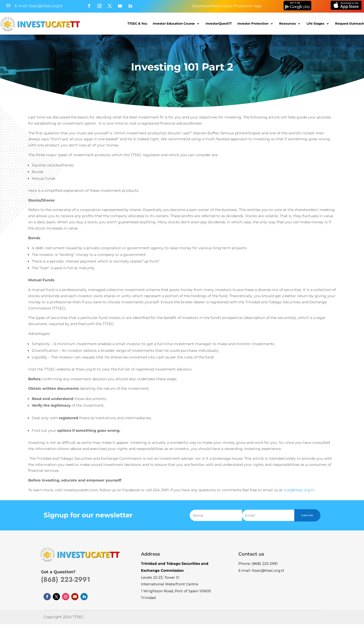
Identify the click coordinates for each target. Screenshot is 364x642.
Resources (287, 23)
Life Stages (315, 23)
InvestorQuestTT (219, 23)
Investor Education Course (174, 23)
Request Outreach (350, 23)
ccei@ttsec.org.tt (299, 490)
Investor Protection (253, 23)
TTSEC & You (137, 23)
